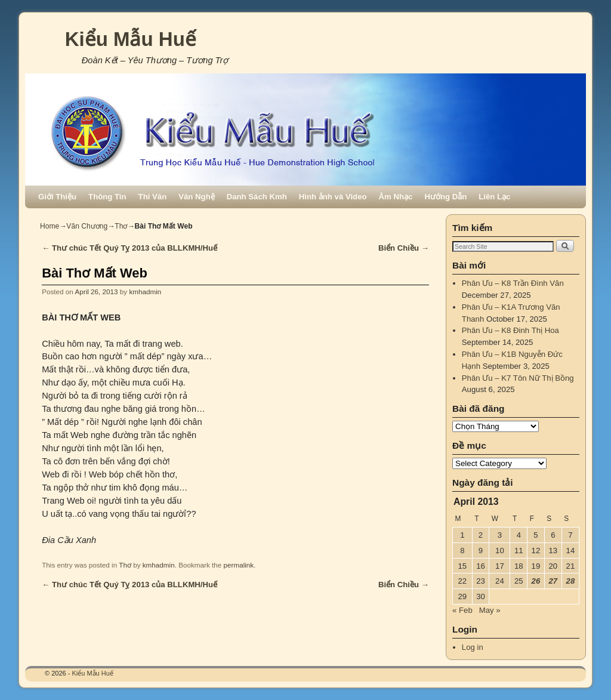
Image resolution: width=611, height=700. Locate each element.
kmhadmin (145, 292)
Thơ (121, 226)
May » (490, 610)
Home (50, 226)
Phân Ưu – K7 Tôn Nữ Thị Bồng (518, 378)
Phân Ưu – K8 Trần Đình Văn (513, 283)
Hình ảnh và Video (333, 197)
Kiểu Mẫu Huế (131, 39)
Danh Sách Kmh (257, 197)
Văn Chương (87, 226)
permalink (239, 565)
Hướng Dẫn (445, 197)
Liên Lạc (494, 197)
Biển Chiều (404, 248)
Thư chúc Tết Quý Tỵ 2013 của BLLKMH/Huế (129, 248)
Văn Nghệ (196, 197)
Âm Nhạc (396, 197)
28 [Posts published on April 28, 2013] (571, 581)
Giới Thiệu (57, 197)
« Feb (462, 610)
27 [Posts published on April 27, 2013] (553, 581)
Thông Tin (107, 197)
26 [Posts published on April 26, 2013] (536, 581)
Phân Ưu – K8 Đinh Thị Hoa (510, 330)
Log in (473, 647)
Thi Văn (153, 197)
